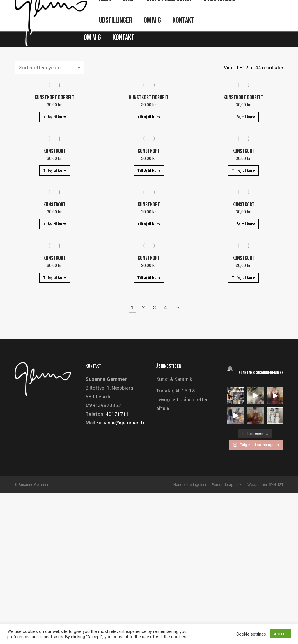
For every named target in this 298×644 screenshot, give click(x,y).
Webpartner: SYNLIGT (265, 485)
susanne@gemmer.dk (121, 423)
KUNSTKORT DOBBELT (55, 98)
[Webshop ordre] (49, 68)
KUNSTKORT (55, 151)
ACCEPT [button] (281, 634)
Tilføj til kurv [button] (55, 117)
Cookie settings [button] (251, 634)
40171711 (117, 414)
